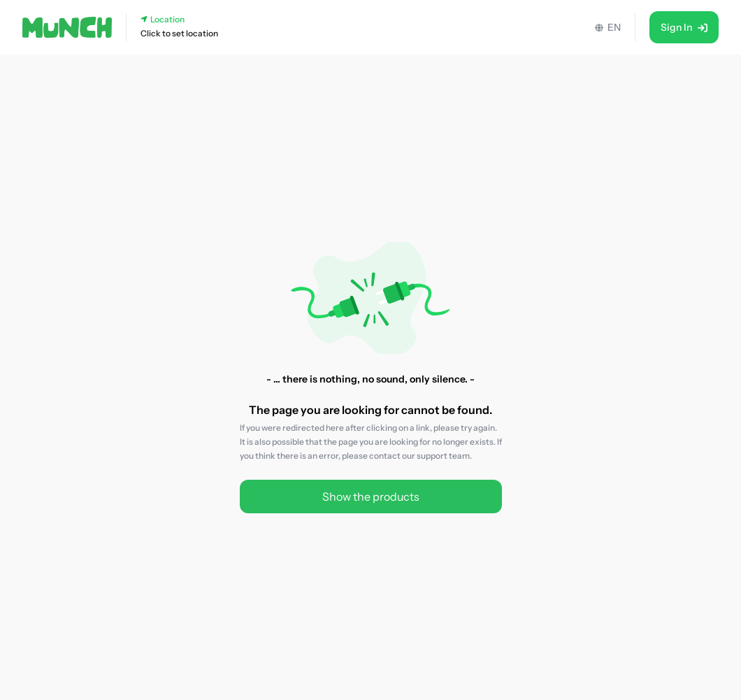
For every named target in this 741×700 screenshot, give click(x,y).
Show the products (371, 497)
